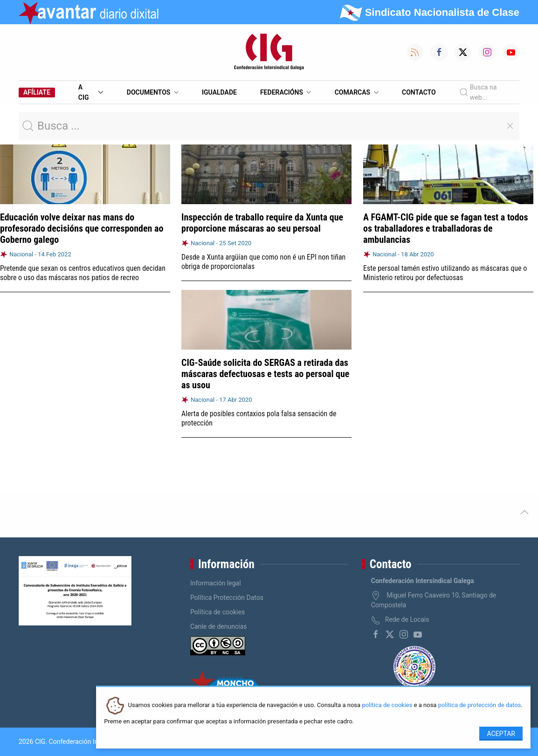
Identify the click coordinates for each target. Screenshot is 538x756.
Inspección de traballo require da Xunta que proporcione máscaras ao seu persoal (262, 223)
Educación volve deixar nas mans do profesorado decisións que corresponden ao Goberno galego (82, 228)
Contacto (419, 92)
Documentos (153, 92)
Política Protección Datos (227, 598)
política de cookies (387, 705)
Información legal (216, 583)
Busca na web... (478, 92)
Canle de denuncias (219, 626)
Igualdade (219, 92)
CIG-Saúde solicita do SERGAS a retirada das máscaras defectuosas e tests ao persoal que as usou (265, 374)
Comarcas (357, 92)
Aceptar (501, 734)
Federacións (286, 92)
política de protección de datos (480, 705)
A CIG (91, 92)
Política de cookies (217, 612)
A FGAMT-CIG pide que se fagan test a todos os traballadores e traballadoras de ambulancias (446, 228)
